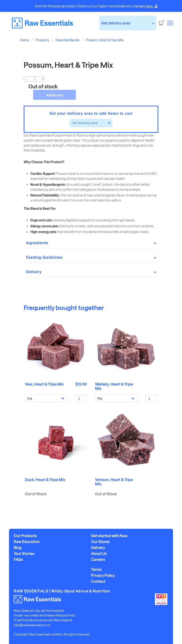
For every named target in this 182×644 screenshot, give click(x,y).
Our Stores (100, 542)
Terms (96, 569)
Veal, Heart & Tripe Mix (44, 384)
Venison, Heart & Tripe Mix (114, 482)
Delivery (98, 548)
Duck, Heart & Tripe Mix (45, 479)
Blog (18, 548)
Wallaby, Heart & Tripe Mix (114, 386)
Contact (98, 581)
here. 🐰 (152, 6)
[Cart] (162, 23)
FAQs (18, 559)
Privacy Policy (103, 575)
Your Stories (24, 553)
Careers (98, 559)
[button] (170, 23)
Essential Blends (67, 40)
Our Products (25, 536)
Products (42, 40)
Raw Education (27, 542)
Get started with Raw (109, 536)
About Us (99, 553)
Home (24, 40)
